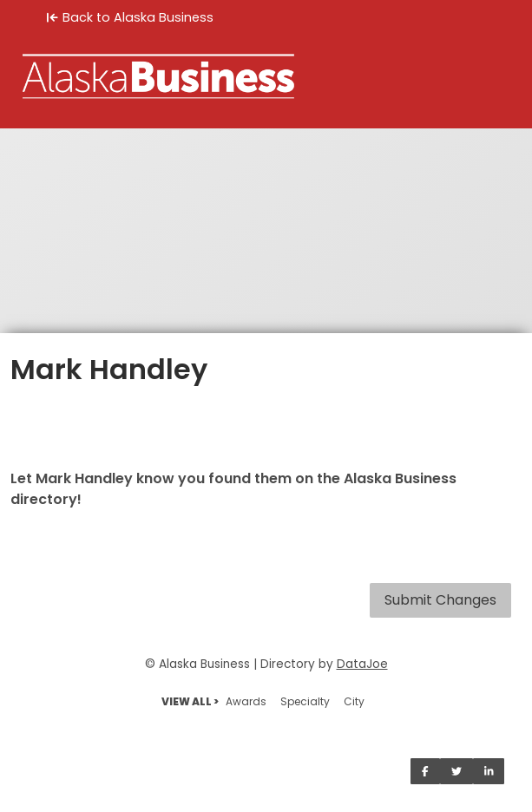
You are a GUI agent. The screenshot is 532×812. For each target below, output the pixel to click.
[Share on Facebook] (425, 771)
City (354, 701)
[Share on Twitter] (456, 771)
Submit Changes (440, 600)
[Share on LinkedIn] (489, 771)
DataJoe (362, 664)
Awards (246, 701)
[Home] (266, 76)
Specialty (305, 701)
